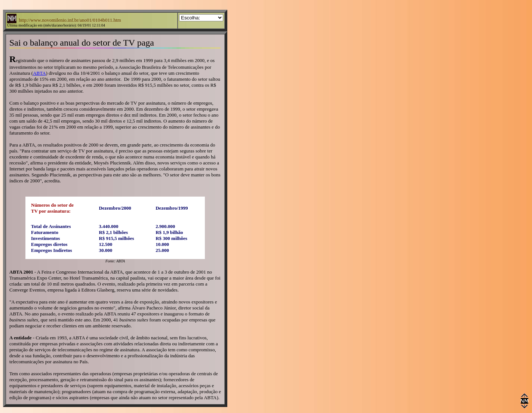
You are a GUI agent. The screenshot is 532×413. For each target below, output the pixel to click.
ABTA (39, 73)
